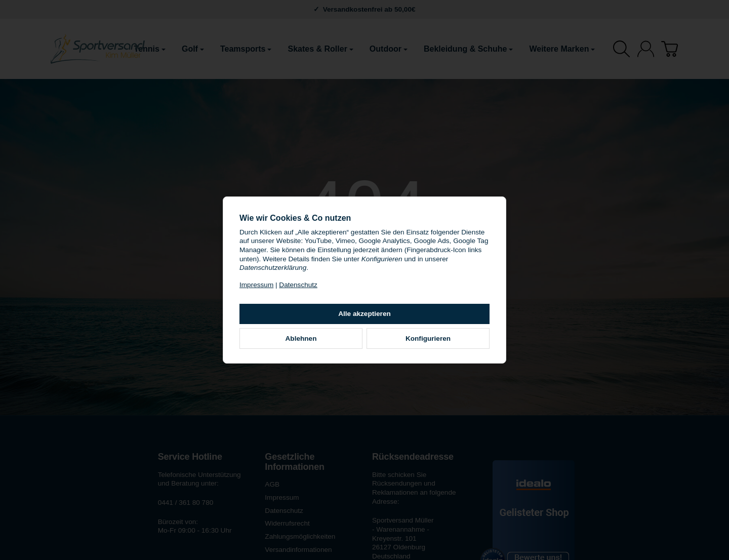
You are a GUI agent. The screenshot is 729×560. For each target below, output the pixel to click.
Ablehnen (301, 338)
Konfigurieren (428, 338)
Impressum (256, 285)
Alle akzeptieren (364, 314)
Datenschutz (298, 285)
